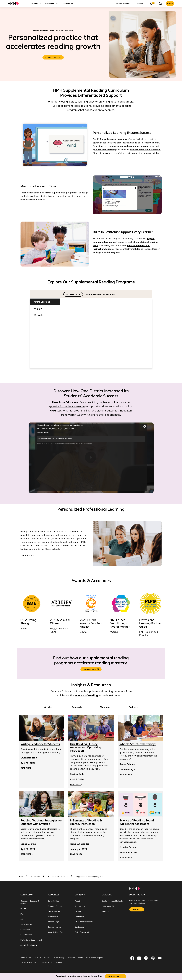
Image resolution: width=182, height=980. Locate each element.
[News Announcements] (86, 922)
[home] (23, 876)
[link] (15, 3)
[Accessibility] (86, 906)
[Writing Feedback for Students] (40, 744)
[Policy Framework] (86, 932)
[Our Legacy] (86, 927)
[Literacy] (32, 909)
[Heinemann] (114, 906)
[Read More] (27, 768)
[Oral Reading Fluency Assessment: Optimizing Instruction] (86, 747)
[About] (86, 901)
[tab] (47, 302)
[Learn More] (71, 319)
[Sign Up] (137, 909)
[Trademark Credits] (75, 958)
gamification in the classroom (67, 406)
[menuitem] (15, 3)
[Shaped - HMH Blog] (59, 932)
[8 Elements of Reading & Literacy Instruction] (86, 822)
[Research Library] (59, 927)
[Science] (32, 919)
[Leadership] (86, 917)
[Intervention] (32, 930)
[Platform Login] (59, 922)
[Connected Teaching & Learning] (32, 902)
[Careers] (86, 912)
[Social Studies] (32, 924)
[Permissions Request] (95, 958)
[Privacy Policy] (59, 958)
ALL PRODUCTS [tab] (73, 294)
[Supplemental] (32, 935)
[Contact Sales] (53, 57)
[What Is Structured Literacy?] (138, 744)
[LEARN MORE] (27, 556)
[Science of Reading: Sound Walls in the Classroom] (137, 822)
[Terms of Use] (26, 958)
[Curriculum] (36, 876)
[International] (59, 917)
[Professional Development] (32, 940)
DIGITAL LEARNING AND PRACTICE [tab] (101, 294)
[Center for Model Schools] (114, 901)
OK (91, 487)
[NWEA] (114, 912)
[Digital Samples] (59, 912)
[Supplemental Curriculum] (58, 876)
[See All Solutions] (32, 945)
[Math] (32, 914)
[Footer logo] (135, 888)
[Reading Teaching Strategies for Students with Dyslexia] (41, 822)
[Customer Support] (59, 906)
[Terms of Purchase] (42, 958)
